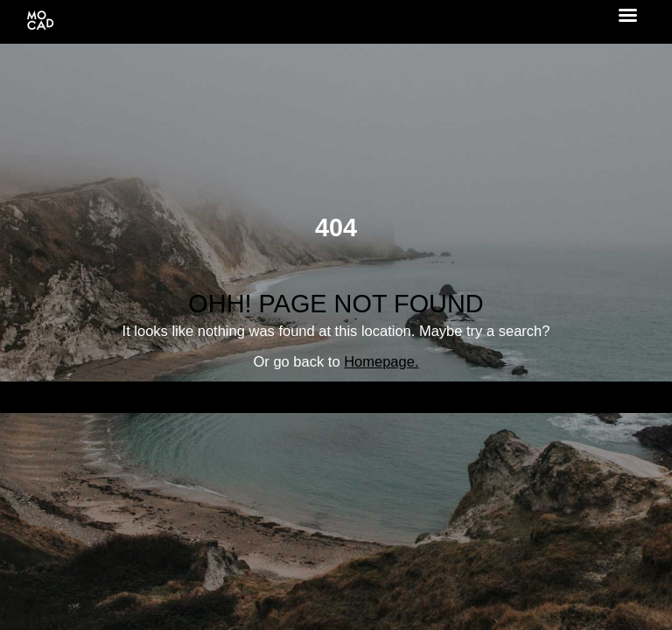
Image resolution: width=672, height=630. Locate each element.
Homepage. (381, 361)
